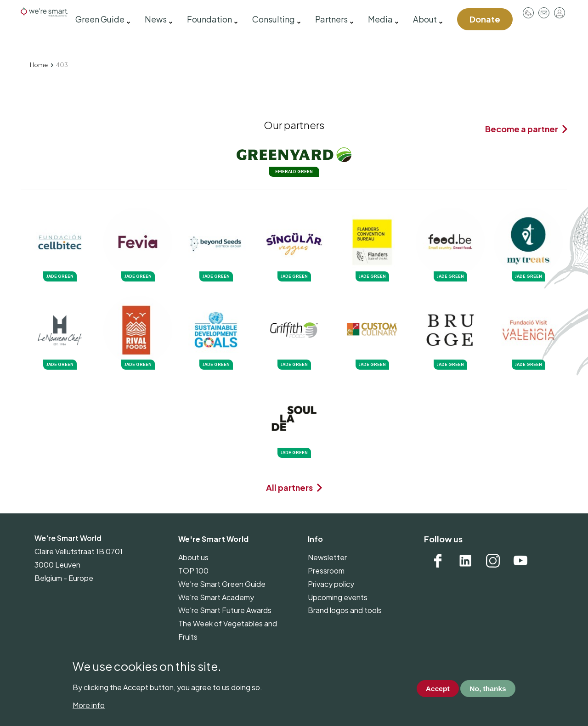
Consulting (274, 19)
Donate (485, 19)
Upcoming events (338, 597)
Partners (331, 19)
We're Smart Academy (216, 597)
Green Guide (100, 19)
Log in (560, 13)
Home (39, 65)
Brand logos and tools (345, 610)
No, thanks (487, 689)
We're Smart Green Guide (222, 584)
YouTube (520, 561)
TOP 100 (193, 571)
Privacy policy (331, 584)
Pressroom (528, 13)
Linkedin (465, 561)
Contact (544, 13)
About (425, 19)
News (156, 19)
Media (380, 19)
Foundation (209, 19)
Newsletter (327, 557)
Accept (435, 689)
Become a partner (521, 129)
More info (89, 705)
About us (193, 557)
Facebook (438, 561)
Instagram (493, 561)
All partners (290, 487)
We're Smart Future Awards (225, 610)
